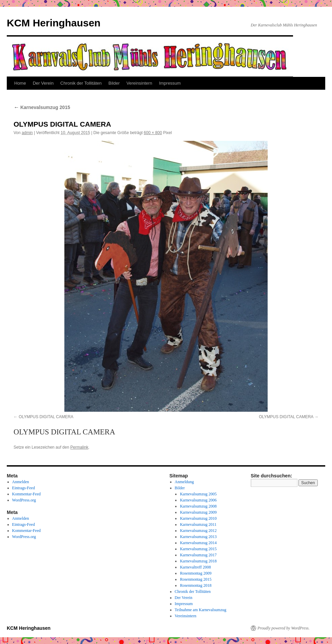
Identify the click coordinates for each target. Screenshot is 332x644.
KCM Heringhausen (54, 23)
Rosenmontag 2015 (196, 579)
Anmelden (21, 482)
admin (27, 133)
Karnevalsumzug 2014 (198, 543)
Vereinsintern (139, 83)
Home (20, 83)
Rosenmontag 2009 (196, 573)
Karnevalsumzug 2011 (198, 524)
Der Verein (43, 83)
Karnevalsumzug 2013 (198, 537)
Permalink (79, 447)
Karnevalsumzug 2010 (198, 518)
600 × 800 (153, 133)
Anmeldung (184, 482)
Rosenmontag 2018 (196, 585)
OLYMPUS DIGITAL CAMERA (46, 417)
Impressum (170, 83)
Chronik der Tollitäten (81, 83)
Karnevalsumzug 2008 (198, 506)
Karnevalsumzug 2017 (198, 555)
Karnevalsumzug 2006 (198, 500)
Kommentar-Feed (26, 494)
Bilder (114, 83)
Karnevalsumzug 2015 (42, 107)
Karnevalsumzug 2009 (198, 512)
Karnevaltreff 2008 (195, 567)
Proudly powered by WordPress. (284, 628)
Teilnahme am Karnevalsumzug (201, 610)
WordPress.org (24, 500)
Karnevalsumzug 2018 (198, 561)
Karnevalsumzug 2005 (198, 494)
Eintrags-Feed (24, 488)
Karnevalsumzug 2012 (198, 531)
